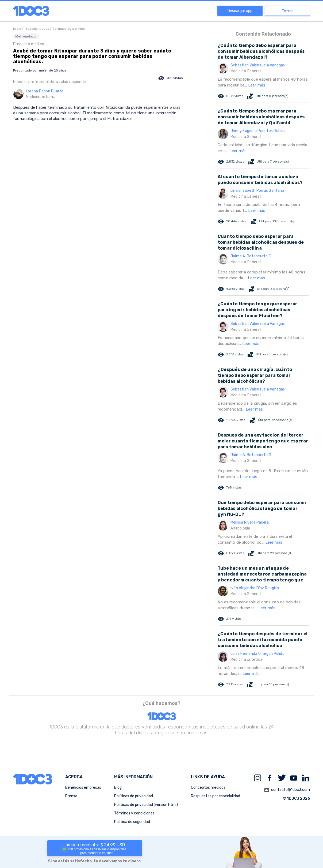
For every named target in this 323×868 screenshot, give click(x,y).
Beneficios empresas (83, 788)
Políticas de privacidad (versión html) (146, 805)
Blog (118, 788)
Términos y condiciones (134, 813)
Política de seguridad (132, 822)
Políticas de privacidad (134, 796)
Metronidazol (26, 36)
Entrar (287, 11)
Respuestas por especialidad (216, 796)
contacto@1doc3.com (287, 790)
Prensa (71, 796)
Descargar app (240, 11)
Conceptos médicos (208, 788)
